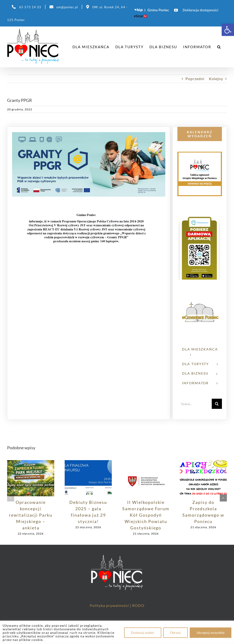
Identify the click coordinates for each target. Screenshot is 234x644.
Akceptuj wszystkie (211, 633)
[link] (228, 30)
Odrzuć (175, 633)
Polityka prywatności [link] (110, 605)
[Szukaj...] (195, 404)
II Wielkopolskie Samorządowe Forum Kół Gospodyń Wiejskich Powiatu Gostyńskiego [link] (146, 515)
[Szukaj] (217, 404)
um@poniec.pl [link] (67, 7)
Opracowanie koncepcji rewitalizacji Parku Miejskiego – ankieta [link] (31, 515)
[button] (11, 498)
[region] (117, 632)
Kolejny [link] (216, 79)
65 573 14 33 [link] (30, 7)
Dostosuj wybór (143, 633)
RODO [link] (138, 605)
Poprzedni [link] (195, 79)
